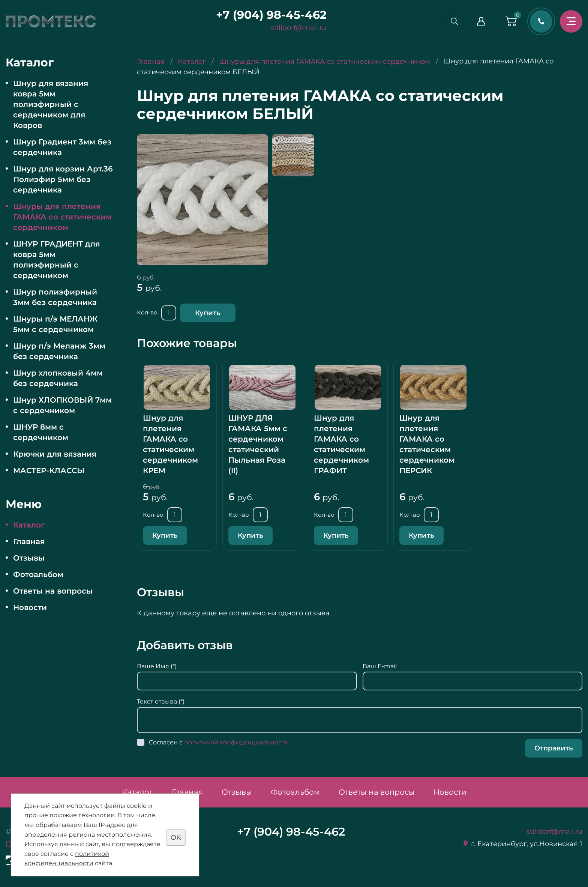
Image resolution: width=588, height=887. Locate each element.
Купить (208, 313)
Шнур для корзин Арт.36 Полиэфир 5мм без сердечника (63, 179)
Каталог (29, 525)
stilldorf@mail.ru (296, 28)
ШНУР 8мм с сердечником (41, 432)
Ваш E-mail (380, 666)
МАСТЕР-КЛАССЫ (49, 471)
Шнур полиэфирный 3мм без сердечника (55, 297)
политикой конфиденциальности (236, 742)
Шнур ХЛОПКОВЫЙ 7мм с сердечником (62, 405)
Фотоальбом (38, 574)
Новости (30, 607)
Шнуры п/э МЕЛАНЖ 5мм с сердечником (55, 324)
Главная (29, 541)
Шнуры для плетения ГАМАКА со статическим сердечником (62, 217)
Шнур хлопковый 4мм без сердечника (58, 378)
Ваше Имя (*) (157, 666)
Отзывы (29, 558)
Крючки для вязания (55, 454)
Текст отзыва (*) (161, 701)
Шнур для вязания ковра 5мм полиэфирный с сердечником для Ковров (51, 104)
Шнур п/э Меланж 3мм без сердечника (59, 351)
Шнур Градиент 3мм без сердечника (62, 147)
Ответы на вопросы (53, 591)
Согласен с (219, 742)
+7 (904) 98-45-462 (268, 15)
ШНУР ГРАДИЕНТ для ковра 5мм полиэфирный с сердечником (56, 260)
